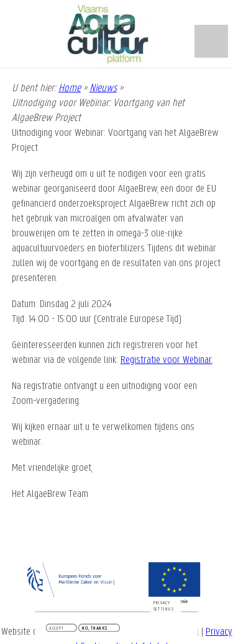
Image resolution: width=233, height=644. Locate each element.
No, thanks (95, 629)
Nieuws (103, 88)
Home (70, 88)
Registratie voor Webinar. (167, 360)
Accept (57, 629)
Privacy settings (164, 607)
